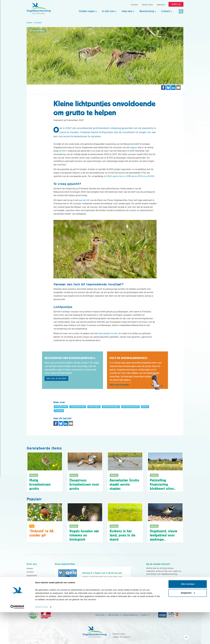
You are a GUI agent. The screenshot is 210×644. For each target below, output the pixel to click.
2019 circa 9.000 (146, 176)
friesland (59, 410)
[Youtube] (154, 591)
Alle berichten (37, 31)
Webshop (161, 5)
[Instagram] (159, 591)
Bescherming (147, 11)
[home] (39, 8)
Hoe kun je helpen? (56, 378)
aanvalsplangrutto (131, 406)
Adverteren (32, 590)
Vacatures (31, 579)
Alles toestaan (188, 616)
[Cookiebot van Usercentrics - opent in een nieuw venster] (17, 639)
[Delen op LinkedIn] (173, 88)
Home (29, 23)
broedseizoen (61, 406)
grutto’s (63, 151)
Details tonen (41, 639)
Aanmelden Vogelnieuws (161, 579)
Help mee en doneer (119, 385)
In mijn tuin (108, 11)
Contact (166, 11)
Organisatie (32, 576)
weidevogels (94, 406)
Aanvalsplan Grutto (108, 333)
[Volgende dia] (131, 591)
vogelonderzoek (78, 406)
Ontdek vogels (87, 11)
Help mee (127, 11)
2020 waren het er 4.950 (119, 176)
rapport (134, 147)
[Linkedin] (165, 591)
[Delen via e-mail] (178, 88)
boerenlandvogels (111, 406)
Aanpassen (188, 625)
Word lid (89, 588)
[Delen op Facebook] (163, 88)
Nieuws (30, 568)
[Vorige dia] (55, 591)
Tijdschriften (32, 586)
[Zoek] (181, 12)
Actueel (38, 23)
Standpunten (32, 593)
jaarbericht (84, 200)
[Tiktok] (176, 591)
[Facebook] (148, 591)
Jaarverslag (32, 583)
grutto (145, 406)
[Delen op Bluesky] (168, 88)
